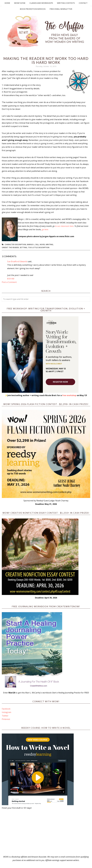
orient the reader (10, 247)
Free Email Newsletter (61, 9)
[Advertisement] (46, 832)
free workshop (69, 395)
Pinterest (6, 719)
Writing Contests (66, 3)
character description (15, 244)
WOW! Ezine (20, 3)
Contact (83, 3)
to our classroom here (64, 226)
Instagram (6, 712)
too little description (39, 247)
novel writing (46, 244)
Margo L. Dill (33, 244)
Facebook (6, 709)
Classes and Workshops (41, 3)
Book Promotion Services (33, 9)
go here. (45, 229)
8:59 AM (11, 279)
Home (7, 3)
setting (23, 247)
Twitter (5, 716)
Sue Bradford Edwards (17, 261)
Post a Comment (9, 282)
